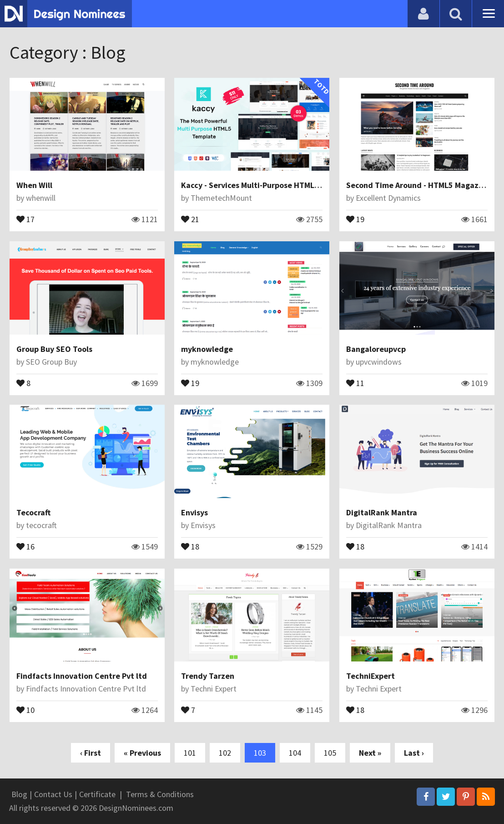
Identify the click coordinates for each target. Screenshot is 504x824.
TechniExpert (370, 676)
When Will (34, 185)
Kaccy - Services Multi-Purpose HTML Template (266, 185)
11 (355, 382)
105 (330, 753)
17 (25, 219)
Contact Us (53, 794)
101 (190, 753)
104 (295, 753)
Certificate (97, 794)
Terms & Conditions (160, 794)
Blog (19, 794)
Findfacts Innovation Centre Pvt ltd (82, 676)
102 (225, 753)
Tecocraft (33, 512)
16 (25, 546)
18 (190, 546)
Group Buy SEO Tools (54, 349)
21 (190, 219)
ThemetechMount (221, 198)
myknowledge (207, 349)
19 (355, 219)
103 (260, 753)
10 (25, 709)
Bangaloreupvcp (376, 349)
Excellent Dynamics (388, 198)
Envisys (194, 512)
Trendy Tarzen (208, 676)
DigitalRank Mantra (382, 512)
